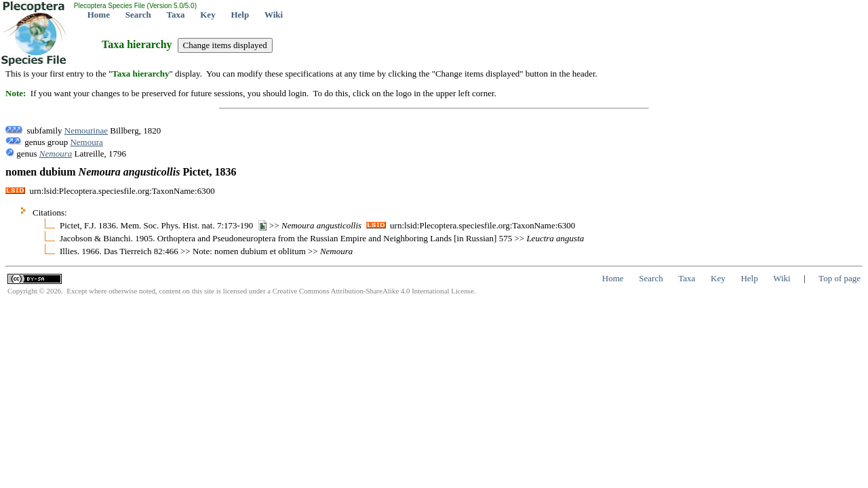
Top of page (840, 278)
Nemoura (86, 142)
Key (208, 15)
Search (138, 15)
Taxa (176, 15)
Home (99, 15)
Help (240, 15)
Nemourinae (86, 130)
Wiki (274, 15)
